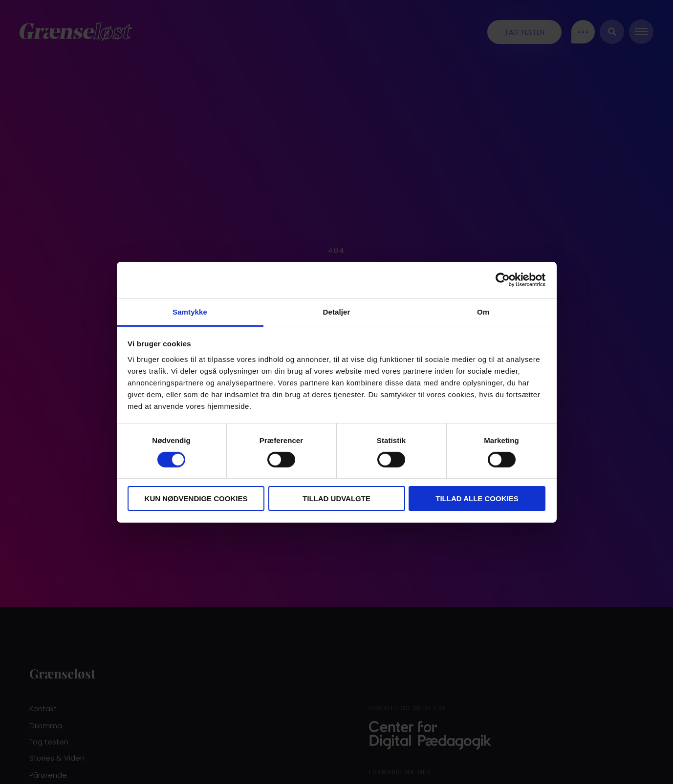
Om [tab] (483, 311)
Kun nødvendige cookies (196, 498)
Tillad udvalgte (336, 498)
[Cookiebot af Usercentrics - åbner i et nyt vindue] (503, 280)
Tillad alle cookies (477, 498)
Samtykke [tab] (190, 311)
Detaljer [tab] (337, 311)
